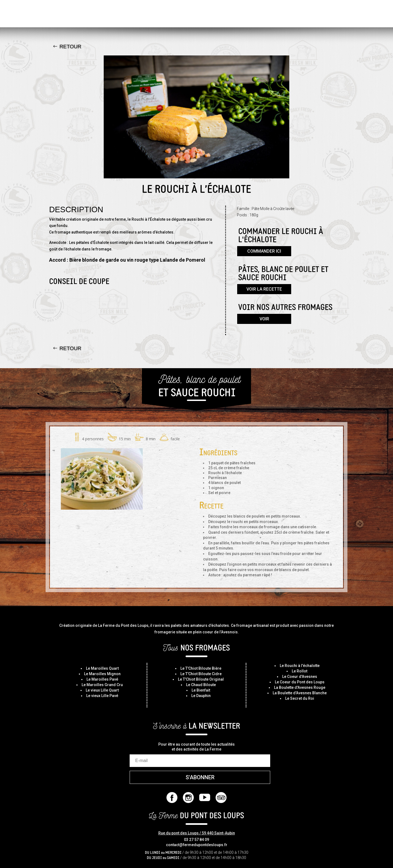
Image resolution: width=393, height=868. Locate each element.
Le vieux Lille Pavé (102, 696)
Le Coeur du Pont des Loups (300, 682)
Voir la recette (264, 289)
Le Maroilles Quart (102, 668)
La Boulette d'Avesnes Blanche (300, 693)
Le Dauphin (201, 696)
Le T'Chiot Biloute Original (201, 679)
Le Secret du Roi (300, 698)
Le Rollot (300, 671)
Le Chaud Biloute (201, 685)
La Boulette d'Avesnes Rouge (300, 687)
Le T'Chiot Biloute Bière (201, 668)
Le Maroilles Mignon (102, 674)
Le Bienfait (201, 690)
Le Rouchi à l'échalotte (300, 666)
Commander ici (264, 251)
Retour (70, 47)
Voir (264, 319)
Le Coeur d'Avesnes (300, 677)
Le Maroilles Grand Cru (102, 685)
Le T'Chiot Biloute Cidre (201, 674)
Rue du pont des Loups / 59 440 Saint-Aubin (197, 833)
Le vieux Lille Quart (102, 690)
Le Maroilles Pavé (102, 679)
